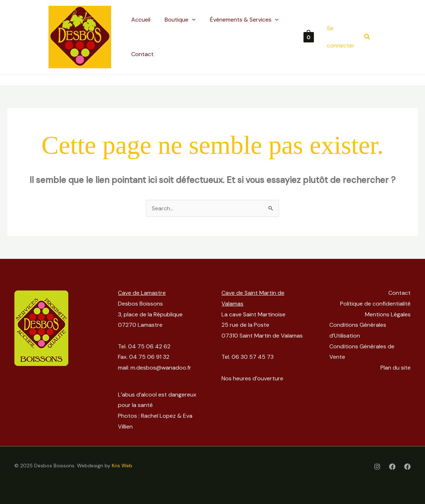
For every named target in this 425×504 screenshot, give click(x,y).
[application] (192, 20)
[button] (367, 37)
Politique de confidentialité (375, 304)
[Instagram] (377, 467)
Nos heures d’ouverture (252, 378)
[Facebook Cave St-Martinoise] (407, 467)
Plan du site (396, 368)
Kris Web (122, 466)
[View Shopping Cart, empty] (309, 37)
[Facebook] (392, 467)
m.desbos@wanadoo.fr (161, 368)
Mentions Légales (388, 314)
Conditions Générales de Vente (362, 352)
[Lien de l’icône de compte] (342, 37)
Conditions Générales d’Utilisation (358, 330)
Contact (399, 293)
